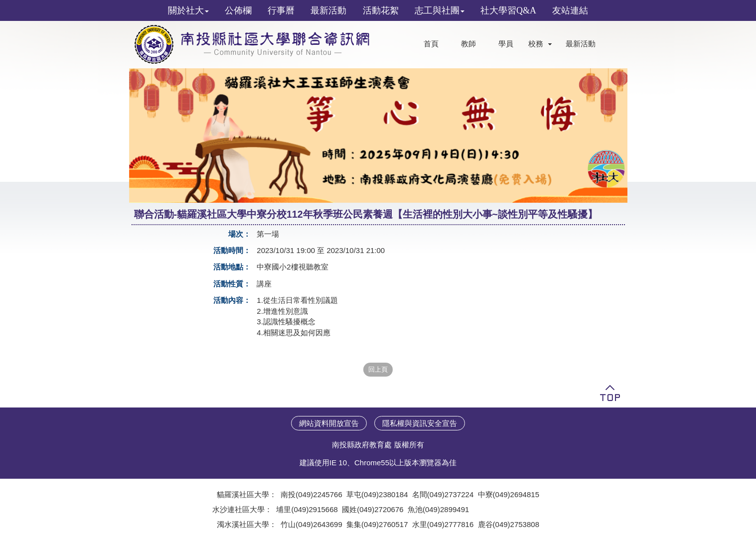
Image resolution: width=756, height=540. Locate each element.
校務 (536, 44)
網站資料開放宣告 (329, 423)
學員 (506, 44)
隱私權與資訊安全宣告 (420, 423)
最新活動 (581, 44)
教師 (468, 44)
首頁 (431, 44)
